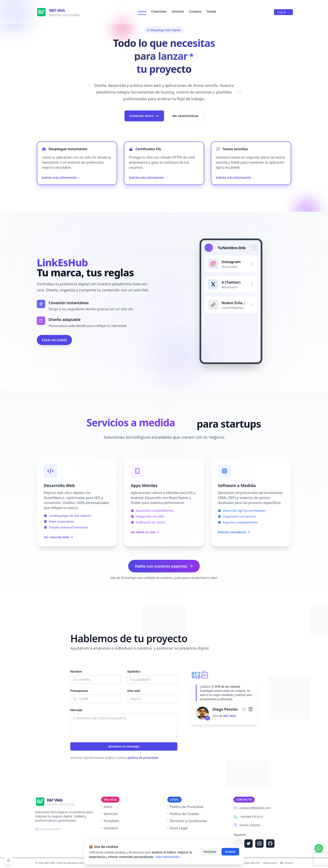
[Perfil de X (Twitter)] (231, 286)
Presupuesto (79, 691)
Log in (283, 12)
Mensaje (76, 710)
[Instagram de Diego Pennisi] (244, 709)
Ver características (185, 116)
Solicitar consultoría (234, 532)
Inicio (107, 807)
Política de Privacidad (185, 807)
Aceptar (230, 852)
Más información (168, 857)
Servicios (178, 11)
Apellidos (134, 671)
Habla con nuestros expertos (164, 566)
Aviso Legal (177, 828)
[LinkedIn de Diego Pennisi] (251, 709)
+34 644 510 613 (251, 817)
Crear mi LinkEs (54, 340)
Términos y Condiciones (187, 821)
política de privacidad (143, 758)
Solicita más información (61, 178)
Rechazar (210, 852)
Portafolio (110, 821)
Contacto (195, 11)
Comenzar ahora (144, 116)
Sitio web (134, 691)
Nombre (76, 671)
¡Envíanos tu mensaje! (124, 746)
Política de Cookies (183, 814)
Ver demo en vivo (145, 532)
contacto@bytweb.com (255, 808)
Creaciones (159, 11)
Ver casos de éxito (59, 537)
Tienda (211, 11)
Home (142, 11)
